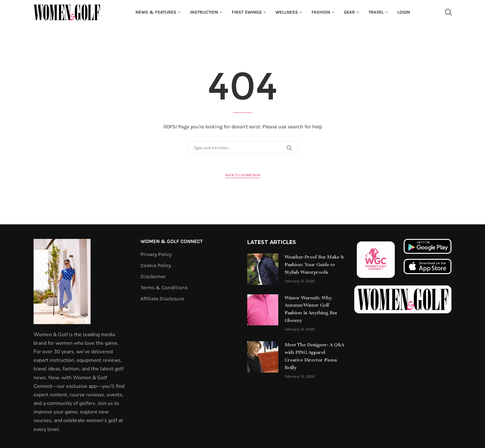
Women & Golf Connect (172, 241)
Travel (376, 12)
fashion (321, 12)
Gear (349, 12)
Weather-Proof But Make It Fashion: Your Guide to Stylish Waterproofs (314, 265)
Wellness (287, 12)
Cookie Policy (156, 266)
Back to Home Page (243, 175)
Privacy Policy (156, 254)
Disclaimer (153, 277)
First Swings (247, 12)
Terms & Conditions (164, 288)
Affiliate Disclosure (162, 299)
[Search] (448, 12)
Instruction (204, 12)
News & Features (156, 12)
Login (404, 12)
